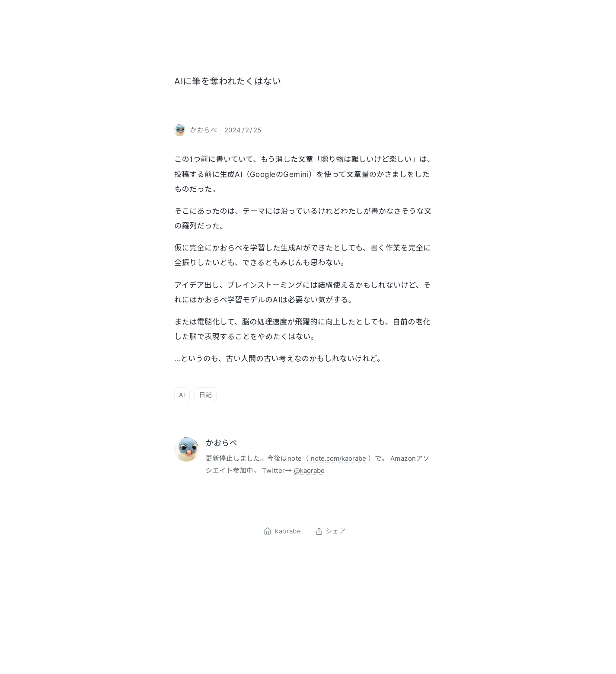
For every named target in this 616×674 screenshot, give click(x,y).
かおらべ (222, 443)
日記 (205, 395)
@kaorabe (309, 470)
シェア (330, 531)
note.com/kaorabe (338, 458)
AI (182, 395)
